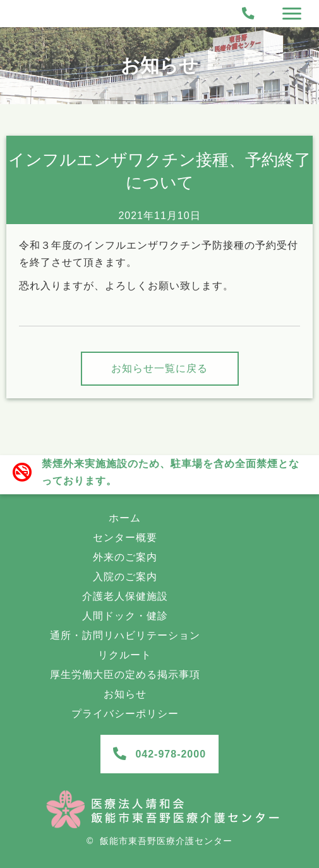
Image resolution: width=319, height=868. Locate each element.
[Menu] (292, 14)
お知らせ (159, 65)
